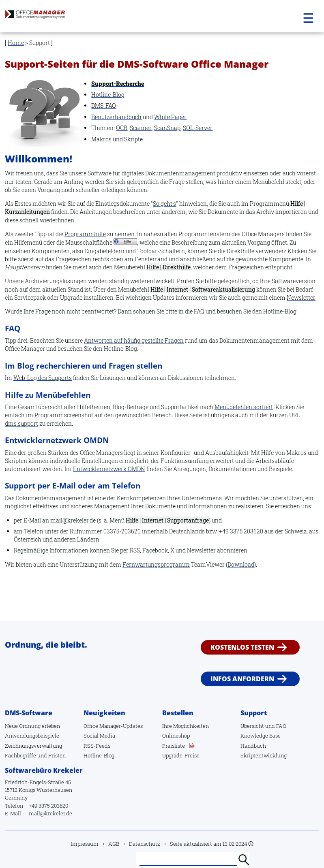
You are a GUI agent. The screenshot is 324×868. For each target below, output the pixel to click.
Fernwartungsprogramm (156, 564)
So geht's (164, 204)
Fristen (57, 755)
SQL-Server (198, 128)
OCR (122, 128)
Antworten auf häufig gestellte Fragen (134, 340)
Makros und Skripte (117, 139)
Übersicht (252, 726)
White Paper (170, 117)
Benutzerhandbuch (116, 117)
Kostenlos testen (242, 647)
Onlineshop (176, 736)
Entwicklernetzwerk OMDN (109, 469)
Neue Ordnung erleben (32, 726)
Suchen (244, 860)
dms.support (21, 423)
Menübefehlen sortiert (244, 407)
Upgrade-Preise (181, 755)
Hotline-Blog (108, 95)
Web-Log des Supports (43, 378)
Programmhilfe (85, 234)
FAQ (281, 726)
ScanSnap (167, 128)
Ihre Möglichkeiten (186, 726)
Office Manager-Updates (113, 726)
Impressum (85, 844)
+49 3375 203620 (48, 806)
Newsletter (301, 298)
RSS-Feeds (97, 746)
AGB (114, 844)
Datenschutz (145, 844)
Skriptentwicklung (264, 755)
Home (16, 43)
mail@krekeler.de (73, 520)
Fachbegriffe (20, 755)
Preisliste (174, 746)
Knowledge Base (261, 736)
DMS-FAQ (104, 106)
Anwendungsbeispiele (32, 736)
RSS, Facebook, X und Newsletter (173, 550)
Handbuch (253, 746)
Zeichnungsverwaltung (33, 746)
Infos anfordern (242, 679)
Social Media (99, 736)
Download (241, 564)
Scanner (141, 128)
